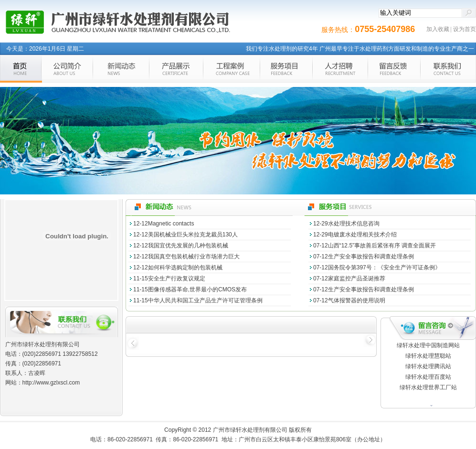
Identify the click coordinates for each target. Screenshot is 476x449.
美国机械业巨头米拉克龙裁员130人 (193, 235)
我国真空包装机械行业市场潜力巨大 (194, 257)
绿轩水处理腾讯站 (428, 366)
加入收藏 (438, 29)
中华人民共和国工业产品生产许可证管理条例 (205, 300)
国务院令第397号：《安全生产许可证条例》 (384, 267)
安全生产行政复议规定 (177, 278)
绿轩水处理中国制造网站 (428, 345)
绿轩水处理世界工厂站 (428, 387)
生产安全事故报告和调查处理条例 (371, 257)
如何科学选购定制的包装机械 (185, 267)
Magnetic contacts (171, 224)
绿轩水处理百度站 (428, 377)
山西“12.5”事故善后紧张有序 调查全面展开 (382, 246)
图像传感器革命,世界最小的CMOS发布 (197, 289)
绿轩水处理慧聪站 (428, 356)
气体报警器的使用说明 (357, 300)
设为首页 (465, 29)
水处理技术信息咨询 (354, 224)
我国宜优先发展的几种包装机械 (188, 246)
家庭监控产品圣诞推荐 (357, 278)
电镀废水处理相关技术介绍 (362, 235)
